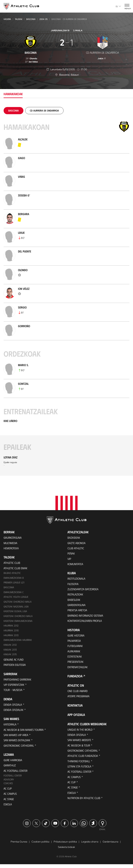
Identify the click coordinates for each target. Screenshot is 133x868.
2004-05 (43, 19)
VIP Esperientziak (14, 686)
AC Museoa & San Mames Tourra (24, 732)
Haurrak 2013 (11, 636)
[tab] (13, 111)
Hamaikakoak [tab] (13, 94)
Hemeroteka (11, 548)
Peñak (71, 553)
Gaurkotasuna (13, 537)
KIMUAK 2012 (10, 646)
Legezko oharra (90, 845)
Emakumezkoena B (14, 578)
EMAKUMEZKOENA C (14, 593)
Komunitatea (75, 564)
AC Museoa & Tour (79, 748)
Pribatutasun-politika (65, 845)
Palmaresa (74, 642)
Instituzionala (77, 579)
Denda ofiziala (13, 706)
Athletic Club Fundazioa (83, 759)
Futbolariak (75, 648)
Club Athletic (76, 548)
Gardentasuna (77, 606)
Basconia (31, 19)
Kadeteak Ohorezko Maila (18, 617)
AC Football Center (16, 773)
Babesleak (74, 601)
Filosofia (73, 584)
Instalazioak (76, 595)
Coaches (8, 787)
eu (118, 6)
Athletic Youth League (16, 598)
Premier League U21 (14, 583)
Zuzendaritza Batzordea (83, 590)
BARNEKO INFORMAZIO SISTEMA (86, 617)
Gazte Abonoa (77, 543)
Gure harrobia (13, 763)
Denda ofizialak (14, 712)
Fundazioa (75, 678)
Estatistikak (75, 658)
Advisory (9, 783)
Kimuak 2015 (10, 656)
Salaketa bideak (66, 851)
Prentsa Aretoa (78, 611)
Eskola (8, 808)
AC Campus (10, 797)
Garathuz (10, 768)
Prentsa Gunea (19, 845)
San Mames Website (80, 743)
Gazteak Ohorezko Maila (18, 603)
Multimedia (11, 543)
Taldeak (19, 19)
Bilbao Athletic (12, 573)
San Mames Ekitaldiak (17, 743)
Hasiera (7, 19)
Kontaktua (75, 708)
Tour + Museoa (13, 692)
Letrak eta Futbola (80, 770)
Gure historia (76, 637)
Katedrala (10, 726)
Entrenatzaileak (78, 669)
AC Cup (8, 792)
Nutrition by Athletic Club (84, 802)
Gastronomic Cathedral (19, 748)
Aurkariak (74, 653)
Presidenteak (76, 664)
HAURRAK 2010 (12, 632)
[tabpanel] (66, 291)
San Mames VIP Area (16, 737)
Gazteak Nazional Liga (16, 607)
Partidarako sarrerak (18, 681)
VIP (69, 559)
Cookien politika (40, 845)
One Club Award (78, 693)
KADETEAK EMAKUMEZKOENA (18, 622)
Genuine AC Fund (14, 661)
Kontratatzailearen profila (85, 622)
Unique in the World (80, 732)
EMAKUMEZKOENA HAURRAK (18, 641)
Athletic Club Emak (16, 568)
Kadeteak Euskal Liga (15, 612)
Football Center (13, 779)
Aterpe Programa (79, 699)
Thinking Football (79, 764)
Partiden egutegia (15, 666)
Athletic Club (12, 563)
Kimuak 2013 (10, 651)
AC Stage (9, 802)
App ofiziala (76, 717)
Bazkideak (74, 537)
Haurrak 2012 (11, 627)
